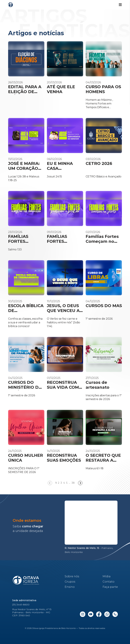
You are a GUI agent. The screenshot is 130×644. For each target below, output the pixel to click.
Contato (109, 582)
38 (73, 483)
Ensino (70, 587)
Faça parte (110, 587)
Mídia (107, 576)
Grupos (70, 582)
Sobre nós (72, 576)
